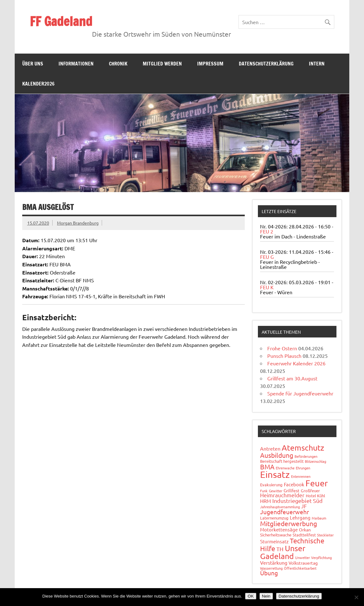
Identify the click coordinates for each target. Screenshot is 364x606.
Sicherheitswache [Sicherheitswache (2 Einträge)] (276, 535)
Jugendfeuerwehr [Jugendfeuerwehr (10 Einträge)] (285, 512)
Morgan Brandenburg (78, 223)
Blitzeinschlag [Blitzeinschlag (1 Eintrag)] (315, 461)
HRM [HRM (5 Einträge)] (266, 501)
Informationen (76, 64)
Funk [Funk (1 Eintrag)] (264, 491)
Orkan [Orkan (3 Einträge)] (305, 530)
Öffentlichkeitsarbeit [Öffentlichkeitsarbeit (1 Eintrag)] (300, 568)
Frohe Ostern (282, 348)
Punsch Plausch (284, 356)
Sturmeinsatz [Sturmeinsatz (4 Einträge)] (274, 541)
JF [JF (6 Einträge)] (304, 506)
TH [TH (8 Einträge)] (280, 549)
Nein (266, 596)
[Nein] (356, 597)
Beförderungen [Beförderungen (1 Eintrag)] (306, 456)
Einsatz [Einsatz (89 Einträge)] (275, 474)
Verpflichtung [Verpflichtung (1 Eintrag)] (321, 557)
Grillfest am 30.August (292, 378)
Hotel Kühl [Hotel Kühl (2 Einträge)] (315, 496)
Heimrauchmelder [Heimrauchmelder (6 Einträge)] (282, 495)
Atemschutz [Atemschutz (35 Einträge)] (303, 448)
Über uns (33, 64)
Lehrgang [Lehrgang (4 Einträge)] (300, 517)
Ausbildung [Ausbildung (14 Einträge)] (277, 455)
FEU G (267, 257)
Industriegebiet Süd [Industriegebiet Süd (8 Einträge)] (297, 501)
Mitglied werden (162, 64)
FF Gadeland (61, 21)
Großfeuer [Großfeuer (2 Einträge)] (310, 491)
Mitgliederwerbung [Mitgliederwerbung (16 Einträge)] (289, 523)
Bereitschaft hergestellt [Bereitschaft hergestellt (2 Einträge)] (282, 461)
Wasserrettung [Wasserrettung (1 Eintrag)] (271, 568)
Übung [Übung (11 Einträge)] (269, 573)
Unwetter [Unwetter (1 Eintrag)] (302, 557)
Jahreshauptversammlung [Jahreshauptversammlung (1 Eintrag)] (280, 507)
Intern (317, 64)
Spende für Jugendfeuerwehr (300, 393)
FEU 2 (267, 231)
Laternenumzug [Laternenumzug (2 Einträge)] (274, 518)
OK (251, 596)
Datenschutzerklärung (266, 64)
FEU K (267, 287)
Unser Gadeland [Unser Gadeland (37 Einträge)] (283, 552)
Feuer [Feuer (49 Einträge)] (317, 483)
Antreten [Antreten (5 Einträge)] (270, 448)
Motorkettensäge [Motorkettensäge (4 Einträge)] (279, 529)
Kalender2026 (38, 84)
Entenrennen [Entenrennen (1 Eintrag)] (301, 476)
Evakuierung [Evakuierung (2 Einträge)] (271, 485)
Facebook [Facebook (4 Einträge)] (294, 484)
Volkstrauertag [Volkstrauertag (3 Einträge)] (303, 563)
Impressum (210, 64)
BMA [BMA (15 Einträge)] (267, 467)
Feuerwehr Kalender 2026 (296, 363)
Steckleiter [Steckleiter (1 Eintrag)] (325, 535)
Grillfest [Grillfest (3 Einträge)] (292, 490)
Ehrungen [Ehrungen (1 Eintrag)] (303, 468)
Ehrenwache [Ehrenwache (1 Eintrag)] (285, 468)
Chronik (118, 64)
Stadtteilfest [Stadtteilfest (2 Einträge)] (304, 535)
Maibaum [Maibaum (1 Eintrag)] (319, 518)
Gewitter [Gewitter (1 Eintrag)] (276, 491)
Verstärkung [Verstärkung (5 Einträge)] (274, 562)
